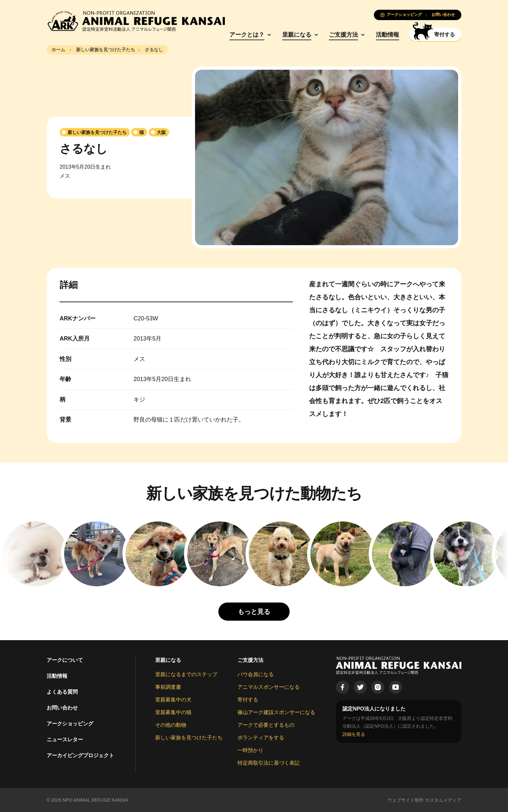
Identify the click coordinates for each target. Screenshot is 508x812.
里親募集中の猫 (173, 712)
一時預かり (250, 750)
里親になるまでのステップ (186, 674)
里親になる (297, 35)
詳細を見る (354, 734)
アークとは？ (247, 35)
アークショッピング (70, 724)
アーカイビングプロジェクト (80, 755)
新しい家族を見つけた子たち (189, 738)
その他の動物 (171, 725)
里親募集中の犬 (173, 700)
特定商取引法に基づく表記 (269, 763)
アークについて (65, 660)
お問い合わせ (62, 708)
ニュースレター (65, 740)
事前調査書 (168, 687)
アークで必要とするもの (266, 725)
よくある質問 (62, 692)
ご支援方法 (343, 35)
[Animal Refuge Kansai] (136, 21)
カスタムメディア (443, 800)
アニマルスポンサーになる (269, 687)
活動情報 (387, 35)
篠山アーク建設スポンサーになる (276, 712)
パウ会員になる (256, 674)
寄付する (248, 700)
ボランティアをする (261, 738)
